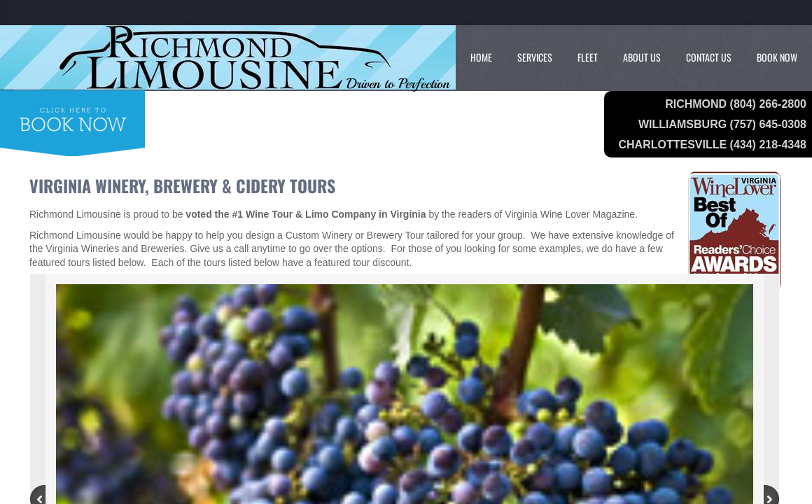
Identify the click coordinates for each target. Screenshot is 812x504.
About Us (642, 57)
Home (481, 57)
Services (535, 57)
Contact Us (709, 57)
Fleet (588, 57)
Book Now (777, 57)
